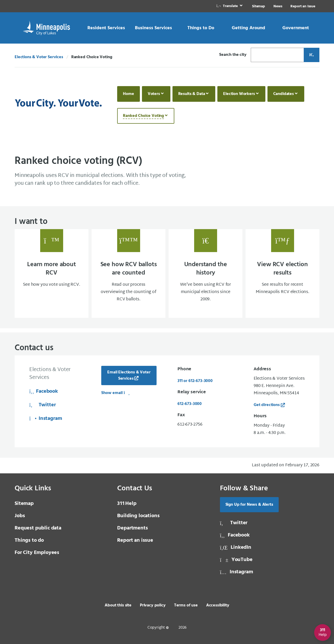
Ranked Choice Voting (143, 116)
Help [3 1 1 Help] (127, 504)
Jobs (20, 516)
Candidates (284, 94)
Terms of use (186, 605)
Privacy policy (153, 605)
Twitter (42, 405)
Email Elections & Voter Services (129, 375)
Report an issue (135, 540)
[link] (230, 6)
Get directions (267, 405)
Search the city (233, 55)
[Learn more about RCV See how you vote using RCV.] (52, 273)
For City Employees (37, 553)
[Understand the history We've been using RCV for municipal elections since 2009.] (205, 273)
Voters (154, 94)
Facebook (44, 391)
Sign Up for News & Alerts (249, 505)
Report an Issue (303, 6)
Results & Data (192, 94)
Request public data (38, 528)
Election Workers (239, 94)
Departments (132, 528)
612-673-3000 (190, 404)
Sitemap (259, 6)
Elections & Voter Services (39, 57)
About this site (118, 605)
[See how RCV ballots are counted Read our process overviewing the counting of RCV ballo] (129, 273)
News (278, 6)
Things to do (29, 540)
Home (128, 94)
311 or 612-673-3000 (195, 381)
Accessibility (218, 605)
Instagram (46, 419)
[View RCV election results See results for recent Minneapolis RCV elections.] (282, 273)
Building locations (138, 516)
